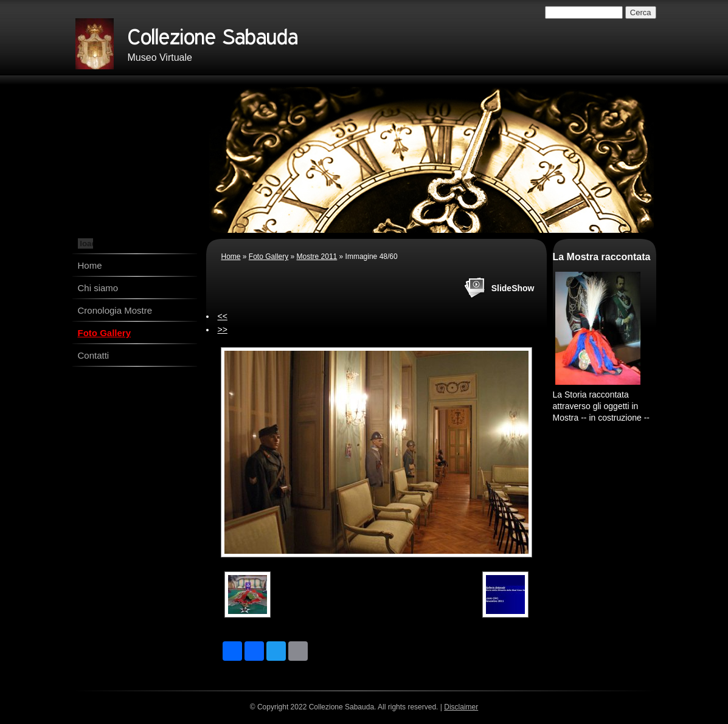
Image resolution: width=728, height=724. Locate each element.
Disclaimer (461, 707)
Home (90, 265)
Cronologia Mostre (115, 310)
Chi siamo (98, 288)
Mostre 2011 (317, 257)
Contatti (94, 355)
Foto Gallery (105, 333)
